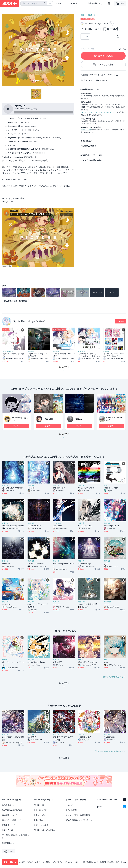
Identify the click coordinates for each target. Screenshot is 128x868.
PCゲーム (82, 351)
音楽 (82, 15)
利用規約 (30, 862)
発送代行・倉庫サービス (12, 820)
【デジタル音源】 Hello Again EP (64, 355)
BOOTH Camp (8, 843)
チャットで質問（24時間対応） (79, 815)
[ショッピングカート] (109, 3)
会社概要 (22, 862)
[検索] (44, 4)
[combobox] (34, 3)
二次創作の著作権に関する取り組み (16, 837)
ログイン (60, 3)
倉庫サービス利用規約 (43, 862)
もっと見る (64, 436)
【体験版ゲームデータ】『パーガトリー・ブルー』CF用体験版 (89, 355)
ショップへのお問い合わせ (92, 160)
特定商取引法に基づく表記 (92, 155)
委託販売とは (8, 830)
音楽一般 (92, 15)
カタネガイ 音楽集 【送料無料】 (13, 355)
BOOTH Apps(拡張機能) (12, 810)
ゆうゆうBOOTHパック (107, 112)
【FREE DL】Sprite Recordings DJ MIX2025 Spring (114, 355)
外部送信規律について (90, 862)
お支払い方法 (89, 146)
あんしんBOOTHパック (89, 112)
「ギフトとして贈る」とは (94, 80)
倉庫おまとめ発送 (41, 825)
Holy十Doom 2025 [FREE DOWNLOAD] (38, 355)
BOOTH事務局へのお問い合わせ (79, 820)
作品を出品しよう (95, 3)
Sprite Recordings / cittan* (29, 321)
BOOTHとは (76, 3)
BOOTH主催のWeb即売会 (44, 830)
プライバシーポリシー (72, 862)
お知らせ (69, 805)
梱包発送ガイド (9, 825)
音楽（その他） (8, 351)
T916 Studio (49, 419)
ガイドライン (58, 862)
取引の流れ (88, 141)
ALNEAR (79, 419)
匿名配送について (9, 815)
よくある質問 (71, 810)
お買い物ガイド (40, 810)
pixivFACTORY (86, 130)
